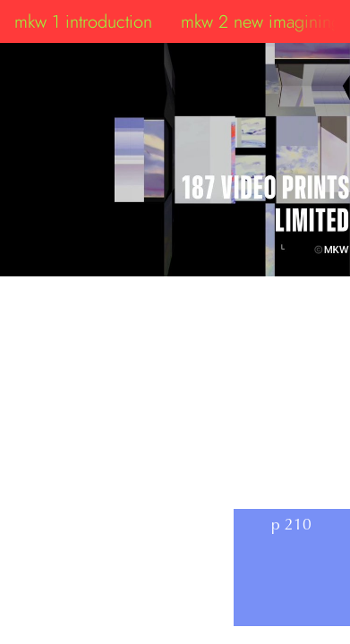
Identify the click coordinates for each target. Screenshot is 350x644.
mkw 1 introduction (83, 21)
